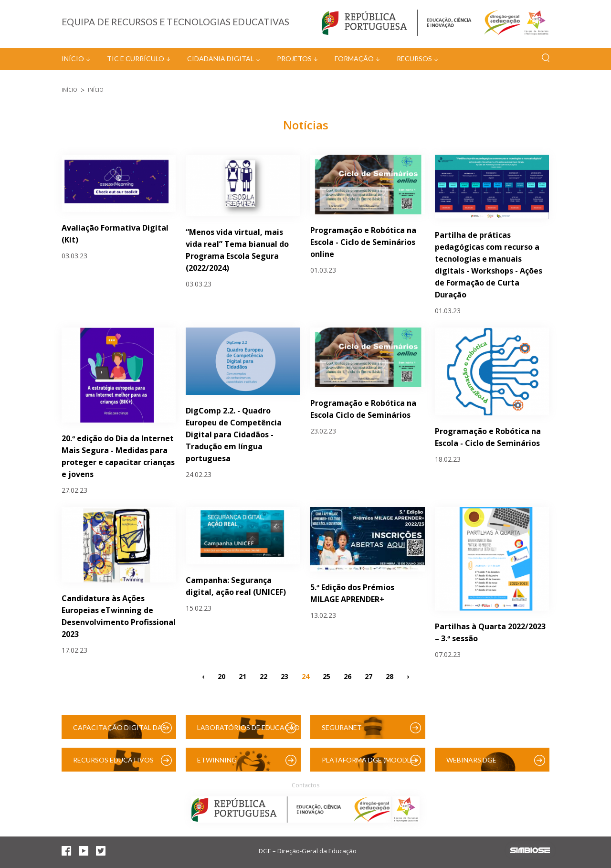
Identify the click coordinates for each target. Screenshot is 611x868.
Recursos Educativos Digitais (113, 764)
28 (390, 676)
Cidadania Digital (221, 58)
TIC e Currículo (136, 58)
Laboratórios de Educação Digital (248, 731)
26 (348, 676)
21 (242, 676)
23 (284, 676)
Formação (354, 58)
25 (327, 676)
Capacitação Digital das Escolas (120, 731)
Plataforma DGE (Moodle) (369, 760)
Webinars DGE (471, 760)
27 (369, 676)
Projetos (294, 58)
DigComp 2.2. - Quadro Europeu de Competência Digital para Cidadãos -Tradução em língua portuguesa (234, 434)
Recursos (414, 58)
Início (73, 58)
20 (221, 676)
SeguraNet (342, 727)
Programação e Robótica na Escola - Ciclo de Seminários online (363, 242)
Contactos (305, 785)
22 (263, 676)
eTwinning (217, 760)
